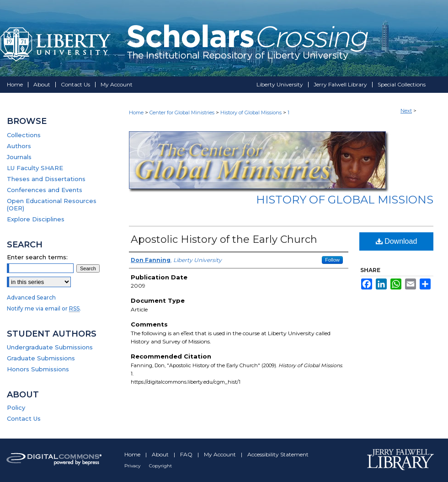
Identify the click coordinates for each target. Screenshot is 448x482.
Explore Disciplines (36, 219)
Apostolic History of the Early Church (224, 239)
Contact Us (24, 418)
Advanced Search (31, 297)
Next (406, 111)
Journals (19, 157)
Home (136, 112)
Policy (16, 407)
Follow (332, 260)
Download (397, 241)
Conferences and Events (45, 190)
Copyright (160, 466)
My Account (221, 454)
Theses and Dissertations (46, 179)
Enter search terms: (37, 257)
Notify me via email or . (44, 308)
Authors (19, 146)
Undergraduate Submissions (50, 347)
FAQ (187, 454)
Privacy (133, 466)
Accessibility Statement (278, 454)
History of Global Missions (251, 112)
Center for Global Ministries (182, 112)
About (161, 454)
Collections (24, 135)
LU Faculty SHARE (35, 168)
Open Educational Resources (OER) (52, 204)
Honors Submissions (38, 369)
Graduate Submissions (41, 358)
